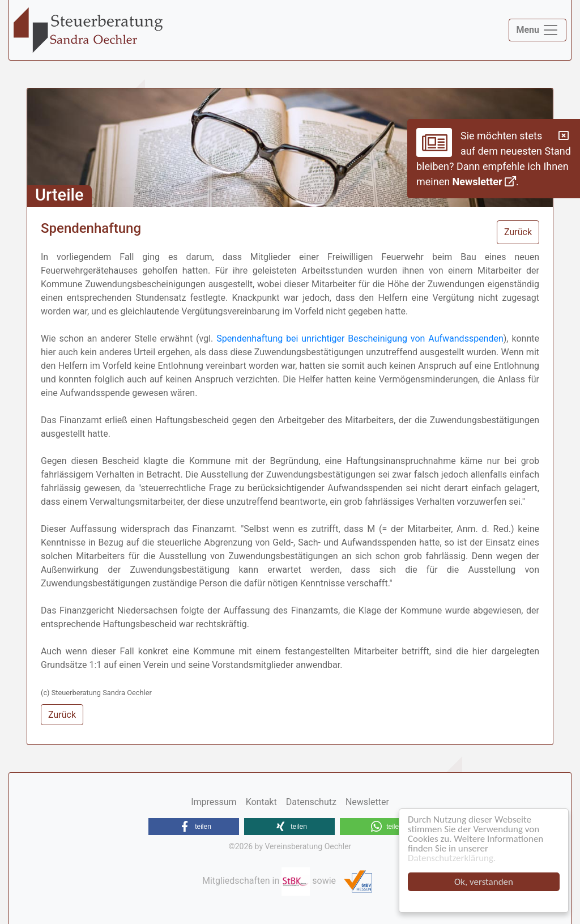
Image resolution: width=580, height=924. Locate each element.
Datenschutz (311, 802)
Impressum (214, 802)
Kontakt (261, 802)
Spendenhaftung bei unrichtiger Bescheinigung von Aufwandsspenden (360, 338)
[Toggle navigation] (538, 30)
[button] (194, 827)
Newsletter (484, 182)
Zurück (518, 232)
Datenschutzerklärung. (452, 858)
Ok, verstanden (484, 882)
